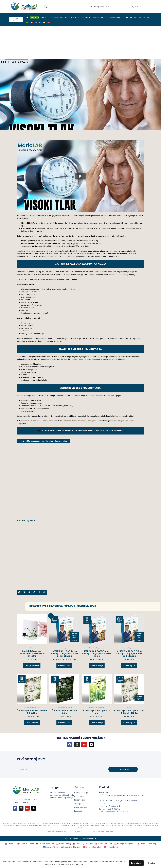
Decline (152, 863)
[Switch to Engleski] (132, 17)
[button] (46, 7)
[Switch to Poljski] (141, 17)
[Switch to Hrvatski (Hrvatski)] (10, 844)
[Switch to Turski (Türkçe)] (111, 847)
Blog (68, 17)
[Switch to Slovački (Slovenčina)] (70, 847)
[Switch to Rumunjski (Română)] (83, 844)
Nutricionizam (100, 17)
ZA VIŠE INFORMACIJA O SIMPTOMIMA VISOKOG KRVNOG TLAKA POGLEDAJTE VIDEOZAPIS (80, 431)
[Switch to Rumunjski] (145, 17)
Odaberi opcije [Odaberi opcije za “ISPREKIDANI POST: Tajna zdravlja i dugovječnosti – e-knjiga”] (97, 666)
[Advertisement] (80, 43)
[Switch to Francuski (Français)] (146, 844)
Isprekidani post (58, 17)
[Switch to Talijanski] (149, 17)
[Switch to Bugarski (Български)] (124, 844)
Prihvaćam (136, 863)
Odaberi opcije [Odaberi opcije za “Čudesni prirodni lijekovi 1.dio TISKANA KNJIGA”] (129, 723)
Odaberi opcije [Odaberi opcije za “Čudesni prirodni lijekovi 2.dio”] (64, 723)
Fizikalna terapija (117, 17)
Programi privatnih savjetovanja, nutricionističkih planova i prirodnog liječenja (61, 797)
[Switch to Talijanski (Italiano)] (104, 844)
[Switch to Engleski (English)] (25, 844)
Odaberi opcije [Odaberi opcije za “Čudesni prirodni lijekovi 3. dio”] (97, 723)
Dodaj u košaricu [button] (32, 666)
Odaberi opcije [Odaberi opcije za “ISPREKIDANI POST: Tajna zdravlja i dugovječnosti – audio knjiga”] (129, 666)
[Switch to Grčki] (37, 23)
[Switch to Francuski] (33, 23)
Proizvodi (78, 812)
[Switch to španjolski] (45, 23)
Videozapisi (76, 17)
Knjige (46, 17)
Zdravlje (87, 17)
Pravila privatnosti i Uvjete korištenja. (69, 864)
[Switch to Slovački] (41, 23)
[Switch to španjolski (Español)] (92, 847)
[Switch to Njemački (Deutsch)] (45, 844)
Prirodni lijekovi (80, 800)
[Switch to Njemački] (137, 17)
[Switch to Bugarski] (28, 23)
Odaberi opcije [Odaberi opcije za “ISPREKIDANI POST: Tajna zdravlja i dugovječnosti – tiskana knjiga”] (64, 666)
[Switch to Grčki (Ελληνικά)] (50, 847)
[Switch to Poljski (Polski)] (64, 844)
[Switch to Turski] (50, 23)
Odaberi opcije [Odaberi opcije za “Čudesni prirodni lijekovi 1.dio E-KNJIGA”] (32, 723)
